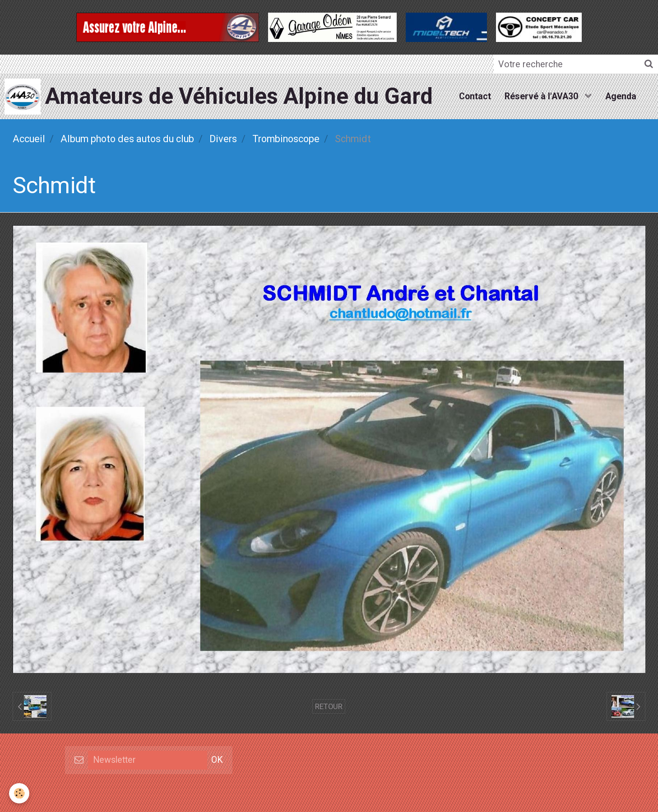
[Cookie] (19, 793)
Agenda (621, 96)
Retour (329, 706)
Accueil (29, 139)
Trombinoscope (286, 139)
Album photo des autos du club (127, 139)
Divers (223, 139)
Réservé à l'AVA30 (542, 96)
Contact (475, 96)
